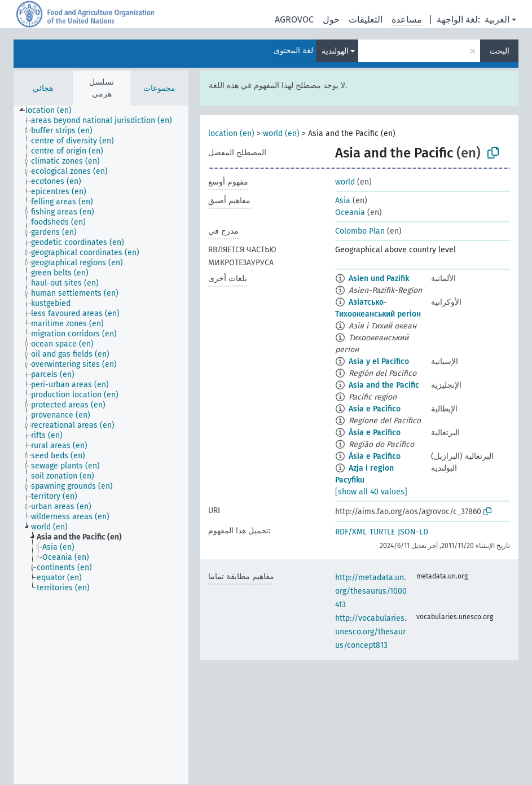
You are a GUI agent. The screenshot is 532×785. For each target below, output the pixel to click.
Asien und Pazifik (379, 279)
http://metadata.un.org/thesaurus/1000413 (371, 591)
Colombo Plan (360, 231)
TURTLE (382, 532)
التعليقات (366, 19)
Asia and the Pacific (384, 385)
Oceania (350, 212)
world (345, 182)
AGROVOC (294, 19)
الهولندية (335, 51)
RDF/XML (351, 532)
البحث (500, 51)
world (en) (281, 133)
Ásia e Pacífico (375, 433)
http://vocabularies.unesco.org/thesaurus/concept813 (371, 632)
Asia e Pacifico (375, 409)
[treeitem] (53, 111)
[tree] (101, 445)
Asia (343, 201)
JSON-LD (413, 532)
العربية (497, 19)
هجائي (43, 88)
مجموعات (159, 88)
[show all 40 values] (371, 492)
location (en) (231, 133)
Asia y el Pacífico (379, 361)
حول (331, 19)
